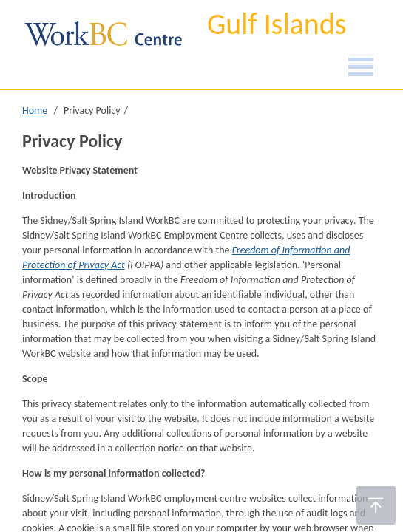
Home (35, 110)
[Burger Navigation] (361, 69)
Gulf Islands (277, 24)
